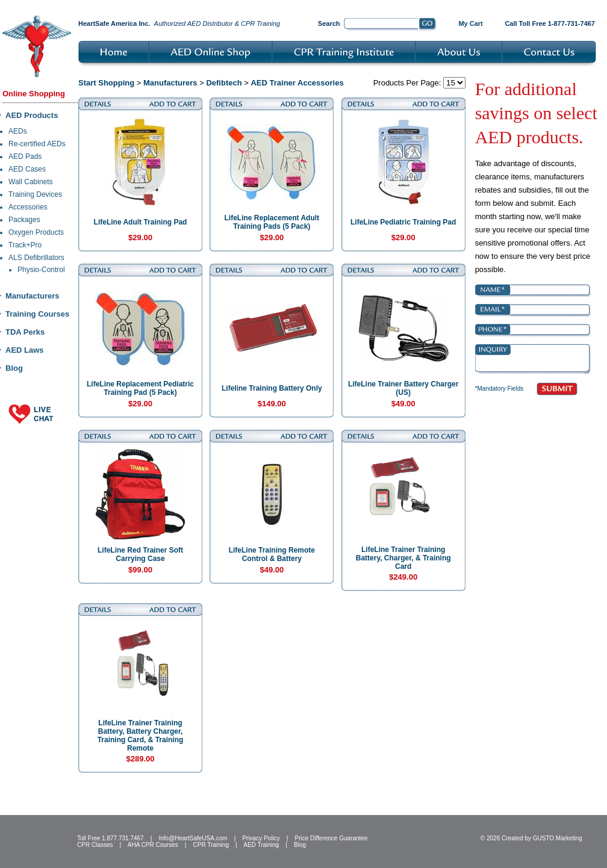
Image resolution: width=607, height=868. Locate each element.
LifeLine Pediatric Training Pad (403, 222)
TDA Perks (25, 332)
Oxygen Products (36, 232)
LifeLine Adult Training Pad (141, 222)
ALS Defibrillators (36, 258)
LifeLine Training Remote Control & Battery (272, 554)
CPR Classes (95, 845)
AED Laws (25, 350)
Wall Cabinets (31, 182)
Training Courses (37, 314)
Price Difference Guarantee (331, 838)
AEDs (18, 131)
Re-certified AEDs (37, 144)
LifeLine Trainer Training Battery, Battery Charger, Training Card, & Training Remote (141, 736)
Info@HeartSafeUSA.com (193, 838)
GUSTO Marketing (558, 838)
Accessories (28, 207)
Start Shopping (106, 83)
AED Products (32, 115)
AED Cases (27, 169)
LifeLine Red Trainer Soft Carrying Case (140, 554)
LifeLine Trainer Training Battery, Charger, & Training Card (403, 558)
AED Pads (25, 157)
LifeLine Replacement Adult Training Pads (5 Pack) (272, 222)
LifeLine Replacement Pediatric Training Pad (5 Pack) (140, 388)
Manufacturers (33, 296)
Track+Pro (25, 245)
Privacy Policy (261, 838)
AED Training (261, 845)
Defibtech (224, 83)
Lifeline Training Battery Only (272, 388)
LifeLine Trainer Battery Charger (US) (403, 388)
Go (428, 25)
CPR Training (211, 845)
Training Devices (35, 194)
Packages (24, 220)
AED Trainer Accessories (297, 83)
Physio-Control (41, 270)
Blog (14, 368)
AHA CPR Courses (153, 845)
